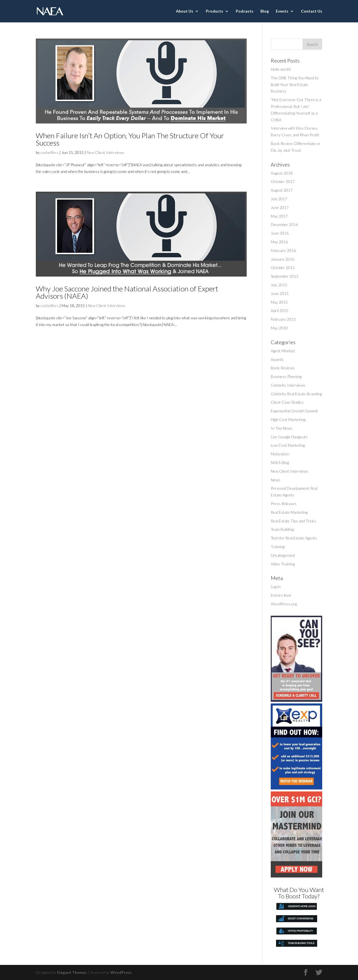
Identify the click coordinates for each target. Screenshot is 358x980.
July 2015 (279, 285)
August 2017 (282, 190)
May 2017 (279, 216)
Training (278, 547)
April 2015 (280, 311)
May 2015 (279, 302)
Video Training (283, 564)
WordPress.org (284, 604)
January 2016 (282, 259)
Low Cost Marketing (288, 445)
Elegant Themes (72, 972)
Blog (265, 11)
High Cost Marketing (288, 419)
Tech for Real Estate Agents (294, 538)
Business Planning (286, 376)
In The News (282, 428)
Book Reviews (283, 368)
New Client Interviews (105, 152)
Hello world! (281, 69)
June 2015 (280, 293)
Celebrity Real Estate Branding (296, 394)
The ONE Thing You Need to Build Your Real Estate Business (295, 85)
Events (282, 11)
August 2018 (282, 173)
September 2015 (285, 276)
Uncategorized (283, 555)
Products (215, 11)
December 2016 (284, 224)
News (275, 480)
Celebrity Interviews (288, 385)
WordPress (121, 972)
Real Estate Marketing (289, 512)
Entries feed (281, 595)
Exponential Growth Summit (294, 411)
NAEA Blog (280, 462)
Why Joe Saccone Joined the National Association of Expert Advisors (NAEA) (127, 292)
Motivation (280, 454)
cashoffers (50, 152)
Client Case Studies (287, 402)
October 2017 (283, 181)
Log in (276, 587)
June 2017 (280, 207)
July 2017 (279, 199)
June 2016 (280, 233)
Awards (277, 359)
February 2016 (283, 250)
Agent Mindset (283, 351)
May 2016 (279, 242)
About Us (185, 11)
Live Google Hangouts (289, 437)
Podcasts (245, 11)
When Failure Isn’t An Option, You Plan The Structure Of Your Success (130, 139)
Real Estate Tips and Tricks (293, 521)
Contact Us (312, 11)
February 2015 (283, 319)
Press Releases (284, 504)
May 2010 (279, 328)
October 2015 (283, 267)
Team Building (282, 529)
